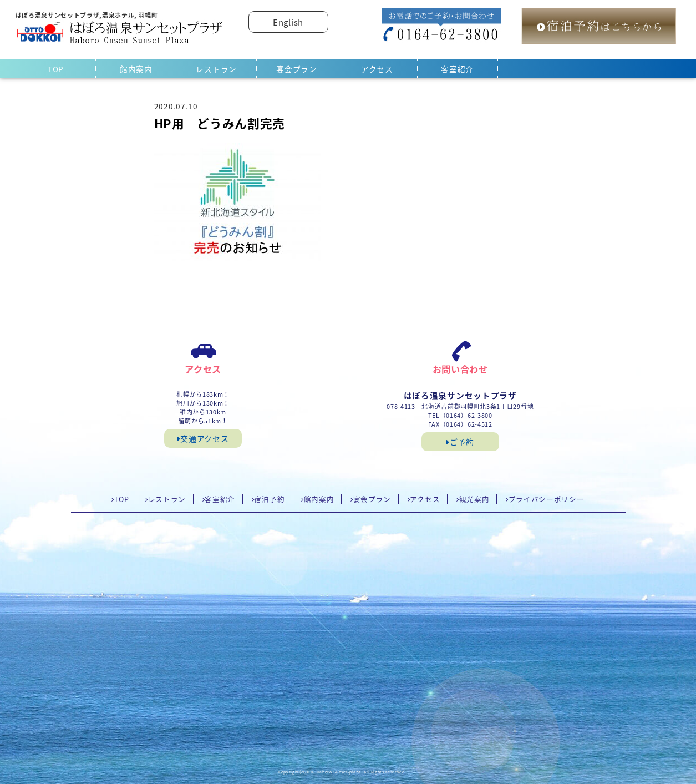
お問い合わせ (460, 369)
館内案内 (136, 69)
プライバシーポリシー (547, 499)
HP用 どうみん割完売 (220, 123)
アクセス (377, 69)
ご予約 (460, 442)
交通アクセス (203, 438)
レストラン (216, 69)
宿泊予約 (269, 499)
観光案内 (474, 499)
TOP (56, 69)
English (288, 22)
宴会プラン (296, 69)
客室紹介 (457, 69)
